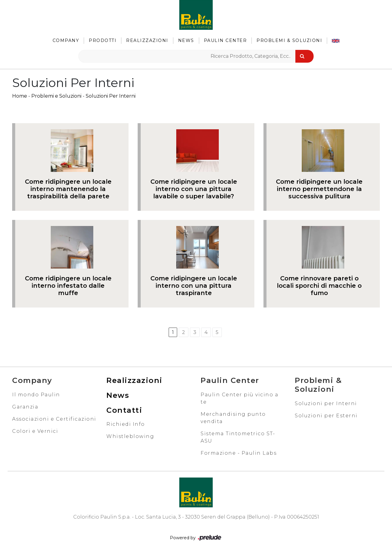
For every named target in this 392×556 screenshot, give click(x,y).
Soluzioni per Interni (326, 403)
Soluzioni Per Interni (111, 96)
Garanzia (25, 407)
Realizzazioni (147, 40)
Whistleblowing (130, 436)
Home (20, 96)
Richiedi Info (126, 424)
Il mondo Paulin (36, 395)
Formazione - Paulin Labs (239, 453)
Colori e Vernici (35, 431)
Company (66, 40)
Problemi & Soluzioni (289, 40)
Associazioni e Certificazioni (54, 419)
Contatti (124, 410)
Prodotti (103, 40)
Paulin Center (225, 40)
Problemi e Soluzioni (56, 96)
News (186, 40)
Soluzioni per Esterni (326, 416)
